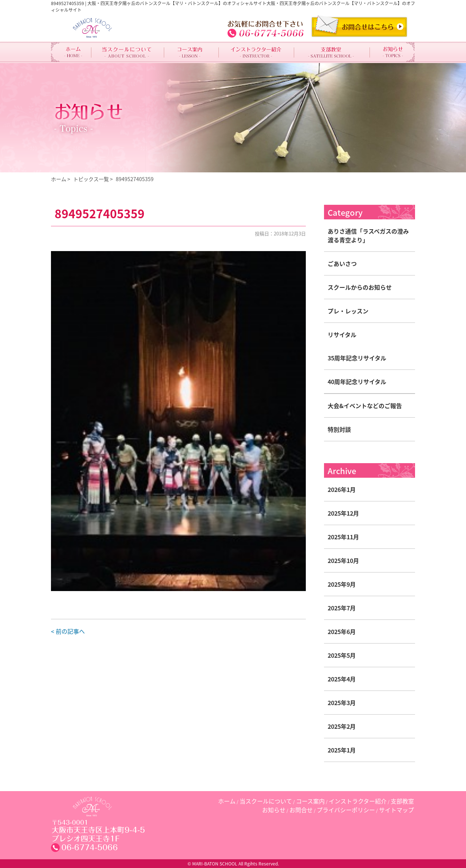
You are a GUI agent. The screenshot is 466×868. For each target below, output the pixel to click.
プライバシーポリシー (346, 810)
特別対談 (339, 429)
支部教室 (402, 801)
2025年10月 (343, 560)
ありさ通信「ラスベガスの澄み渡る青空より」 (368, 235)
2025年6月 (342, 632)
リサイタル (342, 335)
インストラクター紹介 (358, 801)
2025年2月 (342, 726)
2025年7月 (342, 608)
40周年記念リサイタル (357, 382)
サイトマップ (396, 810)
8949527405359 (135, 179)
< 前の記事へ (68, 631)
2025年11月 (343, 537)
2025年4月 (342, 679)
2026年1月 (342, 489)
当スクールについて (266, 801)
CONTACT (359, 26)
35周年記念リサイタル (357, 358)
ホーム (59, 179)
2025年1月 (342, 750)
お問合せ (301, 810)
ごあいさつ (342, 263)
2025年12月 (343, 513)
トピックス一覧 (91, 179)
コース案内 (310, 801)
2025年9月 (342, 584)
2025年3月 (342, 703)
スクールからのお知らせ (360, 287)
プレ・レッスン (348, 311)
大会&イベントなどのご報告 (365, 406)
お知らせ (274, 810)
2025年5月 (342, 655)
